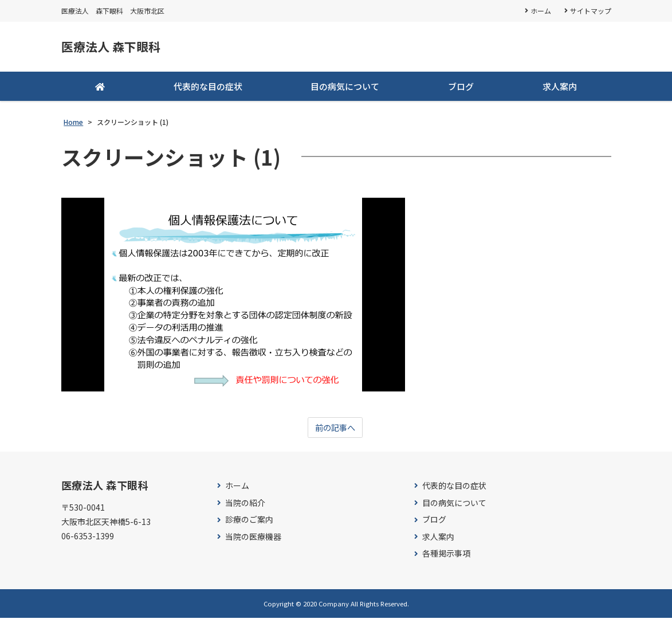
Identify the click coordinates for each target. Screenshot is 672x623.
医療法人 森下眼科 (123, 49)
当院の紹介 (245, 508)
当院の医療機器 (253, 541)
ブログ (461, 90)
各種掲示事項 (446, 559)
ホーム (540, 11)
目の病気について (345, 90)
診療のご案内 (249, 525)
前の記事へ (335, 432)
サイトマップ (591, 11)
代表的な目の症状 (208, 90)
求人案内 (560, 90)
